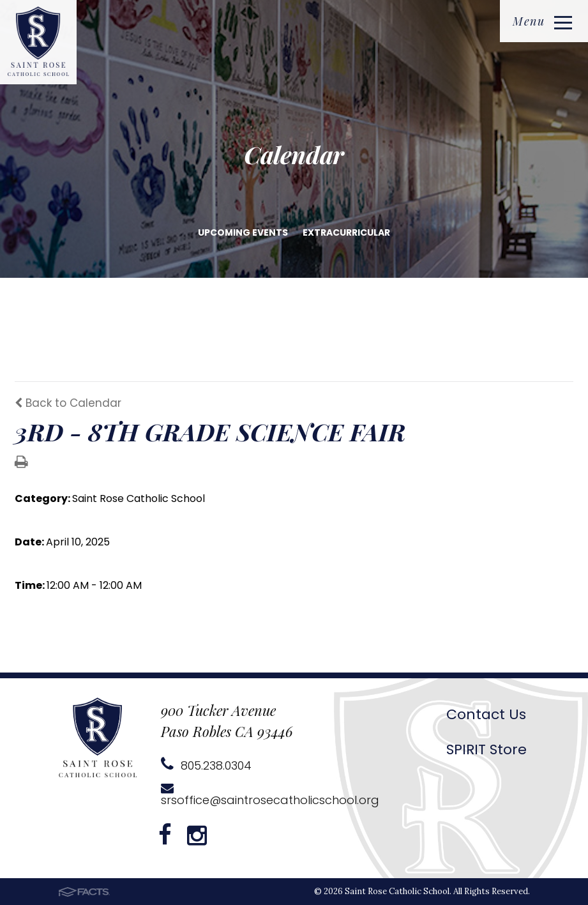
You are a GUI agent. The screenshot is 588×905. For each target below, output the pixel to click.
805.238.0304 (206, 765)
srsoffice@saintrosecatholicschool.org (270, 795)
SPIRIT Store (486, 749)
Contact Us (486, 714)
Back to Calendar (68, 403)
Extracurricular (346, 232)
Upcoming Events (243, 232)
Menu (542, 21)
